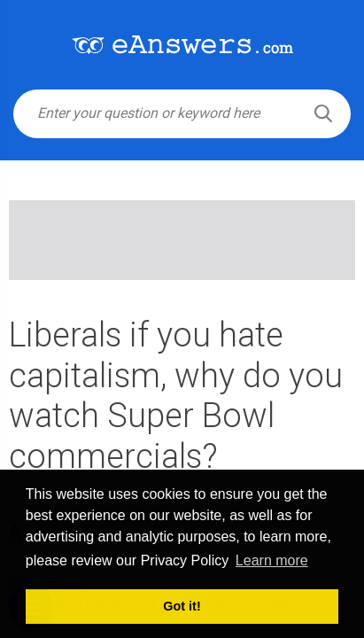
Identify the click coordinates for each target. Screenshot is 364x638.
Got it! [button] (182, 606)
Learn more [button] (272, 560)
